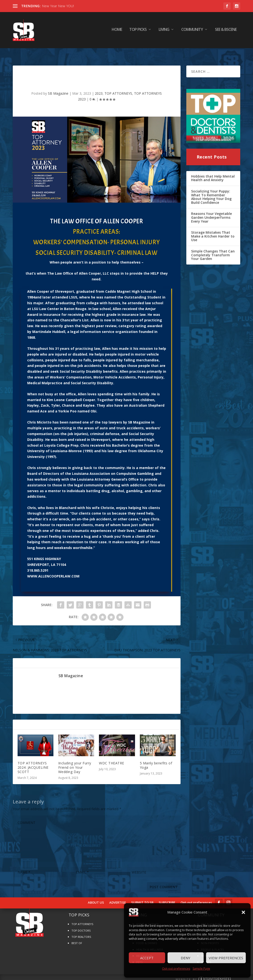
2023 (99, 87)
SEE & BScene (226, 31)
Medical (34, 377)
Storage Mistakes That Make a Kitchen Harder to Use (213, 230)
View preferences (226, 958)
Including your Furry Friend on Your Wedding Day (75, 761)
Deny (186, 958)
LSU (35, 302)
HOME (117, 31)
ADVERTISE (118, 896)
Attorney (102, 473)
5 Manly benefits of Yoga (156, 759)
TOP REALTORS (81, 930)
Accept (147, 958)
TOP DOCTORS (81, 924)
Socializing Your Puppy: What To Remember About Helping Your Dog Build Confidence (211, 191)
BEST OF (77, 937)
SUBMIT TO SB (142, 896)
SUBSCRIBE (167, 896)
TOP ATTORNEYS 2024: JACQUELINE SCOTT (33, 761)
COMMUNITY (192, 31)
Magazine (142, 416)
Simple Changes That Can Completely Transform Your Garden (213, 249)
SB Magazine (58, 87)
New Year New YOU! (58, 6)
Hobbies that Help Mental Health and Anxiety (213, 172)
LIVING (164, 31)
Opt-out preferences (176, 969)
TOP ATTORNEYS (118, 87)
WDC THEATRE (112, 757)
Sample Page (201, 969)
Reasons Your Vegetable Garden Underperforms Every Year (211, 211)
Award (33, 308)
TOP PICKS (138, 31)
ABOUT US (96, 896)
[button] (243, 912)
